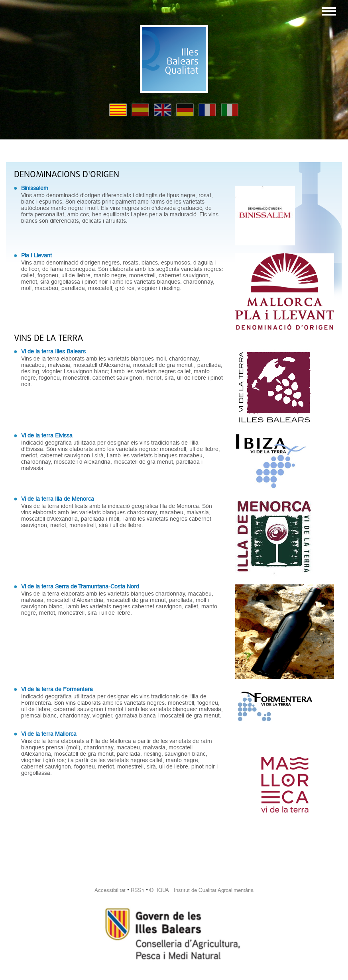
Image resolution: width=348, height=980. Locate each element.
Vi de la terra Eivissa (47, 435)
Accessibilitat (110, 890)
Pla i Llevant (36, 255)
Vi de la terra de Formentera (57, 689)
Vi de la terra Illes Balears (53, 351)
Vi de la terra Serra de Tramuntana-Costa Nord (80, 586)
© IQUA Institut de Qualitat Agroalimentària (202, 890)
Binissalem (35, 188)
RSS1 (138, 890)
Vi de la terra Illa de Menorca (58, 499)
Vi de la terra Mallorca (49, 734)
